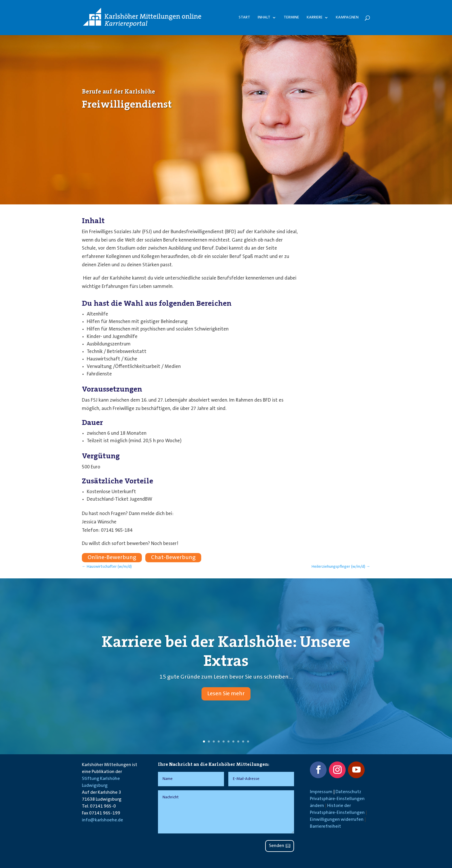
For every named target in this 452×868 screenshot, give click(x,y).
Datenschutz (348, 792)
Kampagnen (347, 18)
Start (244, 18)
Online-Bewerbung (112, 558)
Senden (277, 846)
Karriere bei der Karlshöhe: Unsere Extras (226, 659)
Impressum (321, 792)
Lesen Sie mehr (226, 702)
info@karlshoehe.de (102, 820)
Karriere (315, 18)
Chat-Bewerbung (173, 558)
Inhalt (264, 18)
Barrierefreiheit (325, 827)
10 (248, 741)
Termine (291, 18)
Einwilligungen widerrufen (337, 820)
